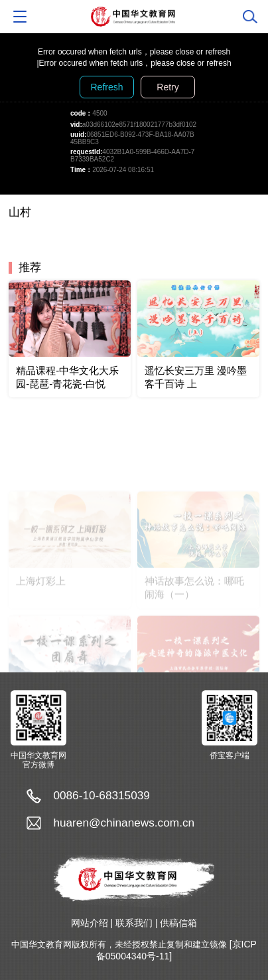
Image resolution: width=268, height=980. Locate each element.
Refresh (106, 87)
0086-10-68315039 (101, 795)
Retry (167, 87)
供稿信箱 (178, 923)
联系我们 (134, 923)
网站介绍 (90, 923)
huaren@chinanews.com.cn (124, 823)
